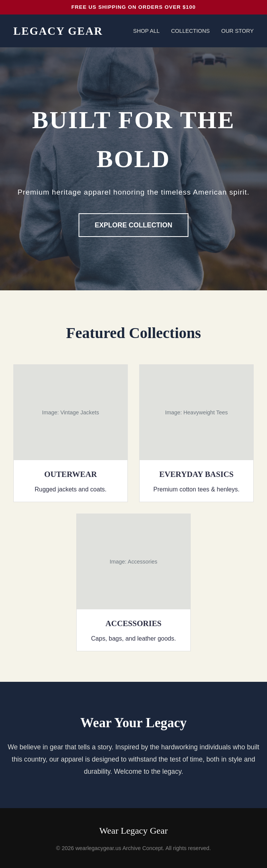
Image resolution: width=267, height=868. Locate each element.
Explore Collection (133, 225)
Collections (190, 31)
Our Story (237, 31)
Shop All (146, 31)
